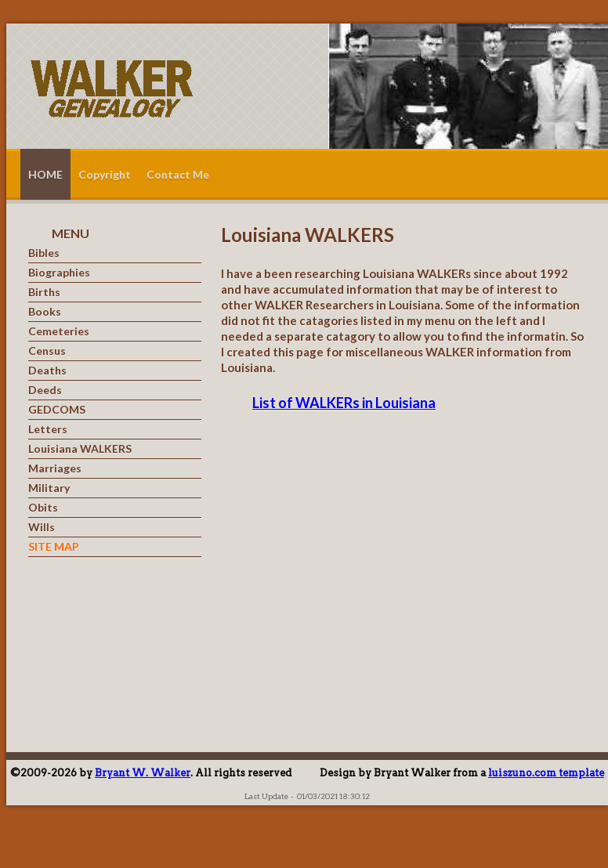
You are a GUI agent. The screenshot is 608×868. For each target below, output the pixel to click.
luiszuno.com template (546, 773)
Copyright (105, 174)
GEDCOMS (57, 410)
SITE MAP (54, 547)
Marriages (55, 468)
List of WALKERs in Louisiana (344, 403)
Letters (48, 429)
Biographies (59, 273)
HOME (45, 174)
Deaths (47, 371)
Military (49, 488)
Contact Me (178, 174)
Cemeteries (59, 331)
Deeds (45, 390)
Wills (42, 527)
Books (45, 312)
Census (47, 351)
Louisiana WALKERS (80, 449)
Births (44, 292)
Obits (43, 508)
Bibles (44, 253)
